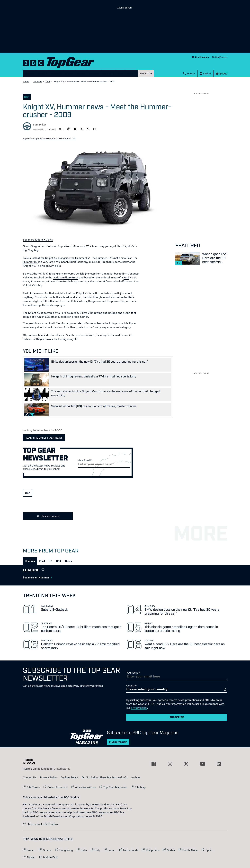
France (31, 850)
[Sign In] (205, 73)
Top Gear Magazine (115, 787)
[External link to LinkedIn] (219, 764)
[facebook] (75, 129)
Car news (37, 82)
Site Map (140, 787)
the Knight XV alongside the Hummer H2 (65, 258)
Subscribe (177, 717)
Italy (97, 850)
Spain (209, 850)
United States (220, 57)
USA (48, 82)
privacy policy (139, 708)
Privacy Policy (48, 777)
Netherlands (131, 850)
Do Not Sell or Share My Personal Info (105, 777)
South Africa (190, 850)
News (68, 561)
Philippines (153, 850)
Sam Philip (40, 125)
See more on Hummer (38, 577)
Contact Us (30, 777)
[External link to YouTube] (203, 764)
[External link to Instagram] (170, 764)
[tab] (30, 561)
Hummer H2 (30, 262)
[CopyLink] (68, 129)
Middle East (50, 857)
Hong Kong (66, 850)
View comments (48, 516)
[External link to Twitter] (186, 764)
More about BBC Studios (40, 824)
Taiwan (31, 857)
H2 (50, 561)
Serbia (171, 850)
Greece (47, 850)
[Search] (189, 73)
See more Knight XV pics (38, 240)
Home (26, 82)
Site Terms (33, 787)
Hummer (102, 258)
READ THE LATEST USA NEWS (44, 438)
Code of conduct (57, 787)
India (84, 850)
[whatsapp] (88, 129)
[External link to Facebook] (154, 764)
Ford (126, 277)
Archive (136, 777)
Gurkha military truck (66, 277)
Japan (112, 850)
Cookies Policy (69, 777)
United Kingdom (201, 57)
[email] (95, 129)
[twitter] (81, 129)
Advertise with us (85, 787)
